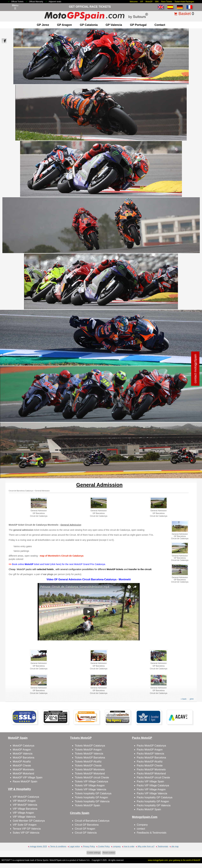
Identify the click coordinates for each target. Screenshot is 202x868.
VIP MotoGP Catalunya (26, 797)
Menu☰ (15, 7)
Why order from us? (146, 846)
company (117, 846)
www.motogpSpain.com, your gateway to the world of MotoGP (174, 860)
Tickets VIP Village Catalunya (91, 781)
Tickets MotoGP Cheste (88, 766)
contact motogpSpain (195, 369)
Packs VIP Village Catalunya (153, 785)
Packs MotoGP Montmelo (151, 770)
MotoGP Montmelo (23, 770)
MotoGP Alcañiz (22, 762)
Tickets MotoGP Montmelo (90, 770)
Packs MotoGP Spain (149, 809)
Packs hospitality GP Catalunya (155, 797)
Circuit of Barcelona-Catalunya (92, 821)
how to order (129, 846)
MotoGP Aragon (22, 750)
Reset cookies (109, 853)
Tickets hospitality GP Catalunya (93, 793)
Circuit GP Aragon (85, 829)
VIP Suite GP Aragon (25, 825)
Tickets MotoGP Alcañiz (88, 762)
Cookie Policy (104, 846)
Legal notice (75, 846)
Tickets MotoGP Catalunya (90, 746)
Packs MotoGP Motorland (151, 774)
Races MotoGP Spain (25, 781)
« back (184, 699)
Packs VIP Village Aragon (151, 789)
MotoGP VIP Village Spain (28, 778)
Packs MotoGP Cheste (150, 766)
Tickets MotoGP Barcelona (90, 758)
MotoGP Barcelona (24, 758)
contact (160, 25)
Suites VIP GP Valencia (26, 833)
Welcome (134, 2)
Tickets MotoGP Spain (87, 805)
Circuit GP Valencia (86, 833)
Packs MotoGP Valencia (150, 754)
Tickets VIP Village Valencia (90, 789)
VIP (141, 2)
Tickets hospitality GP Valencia (92, 801)
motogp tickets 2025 (38, 846)
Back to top (194, 854)
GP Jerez (43, 25)
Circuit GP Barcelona (87, 825)
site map (175, 846)
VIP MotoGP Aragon (24, 801)
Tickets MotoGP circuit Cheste (92, 778)
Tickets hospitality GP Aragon (91, 797)
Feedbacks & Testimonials (152, 833)
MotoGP (149, 2)
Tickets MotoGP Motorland (90, 774)
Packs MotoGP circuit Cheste (153, 778)
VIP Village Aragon (23, 813)
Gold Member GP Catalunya (29, 821)
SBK (157, 2)
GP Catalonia (89, 25)
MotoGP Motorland (23, 774)
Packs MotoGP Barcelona (151, 758)
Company (142, 825)
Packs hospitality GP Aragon (153, 801)
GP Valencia (114, 25)
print (192, 699)
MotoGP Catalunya (24, 746)
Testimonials (163, 846)
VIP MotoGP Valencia (25, 805)
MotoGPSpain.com (58, 860)
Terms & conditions (58, 846)
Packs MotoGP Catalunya (151, 746)
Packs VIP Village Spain (150, 781)
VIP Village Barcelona (25, 809)
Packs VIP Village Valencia (152, 793)
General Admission (42, 491)
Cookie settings (94, 853)
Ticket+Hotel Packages (184, 2)
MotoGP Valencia (23, 754)
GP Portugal (138, 25)
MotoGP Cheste (22, 766)
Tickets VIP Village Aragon (90, 785)
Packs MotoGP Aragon (150, 750)
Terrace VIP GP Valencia (27, 829)
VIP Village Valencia (24, 817)
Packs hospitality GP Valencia (154, 805)
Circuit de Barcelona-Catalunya (21, 491)
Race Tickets (167, 2)
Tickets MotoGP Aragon (88, 750)
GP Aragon (64, 25)
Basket (185, 14)
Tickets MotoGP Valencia (89, 754)
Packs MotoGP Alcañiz (150, 762)
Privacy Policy (89, 846)
